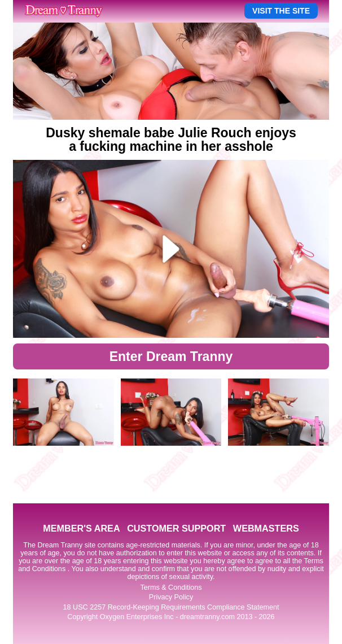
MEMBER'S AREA (81, 528)
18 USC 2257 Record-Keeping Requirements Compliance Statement (171, 607)
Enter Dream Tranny (171, 356)
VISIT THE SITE (281, 11)
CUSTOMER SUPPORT (176, 528)
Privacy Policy (171, 597)
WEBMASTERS (266, 528)
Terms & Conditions (171, 588)
